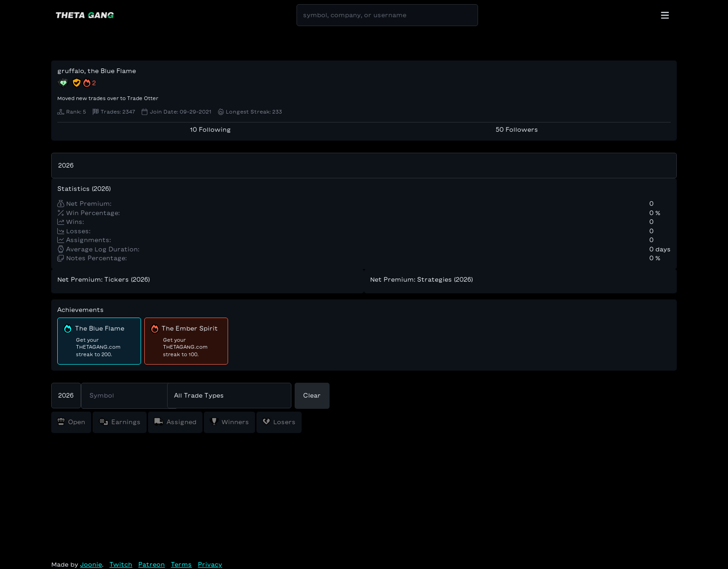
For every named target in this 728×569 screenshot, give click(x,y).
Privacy (210, 565)
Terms (181, 565)
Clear (312, 396)
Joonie (91, 565)
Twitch (121, 565)
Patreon (152, 565)
